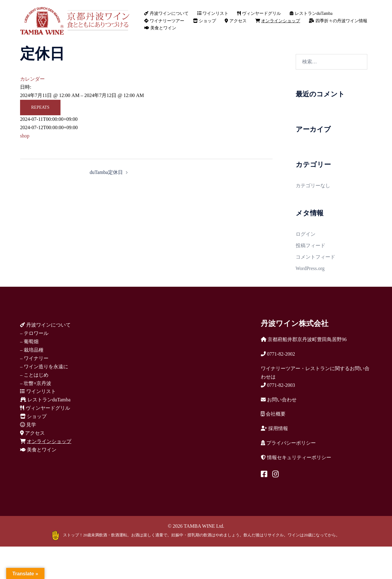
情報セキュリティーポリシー (296, 457)
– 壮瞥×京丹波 (36, 383)
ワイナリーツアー (164, 21)
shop (25, 136)
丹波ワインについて (166, 13)
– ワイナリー (34, 358)
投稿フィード (311, 245)
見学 (28, 425)
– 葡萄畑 (29, 342)
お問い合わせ (279, 400)
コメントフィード (315, 257)
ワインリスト (213, 13)
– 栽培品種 (32, 350)
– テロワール (34, 333)
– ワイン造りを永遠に (44, 367)
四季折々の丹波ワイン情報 (338, 21)
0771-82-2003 (278, 385)
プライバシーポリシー (288, 443)
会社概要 (273, 414)
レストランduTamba (311, 13)
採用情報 (274, 428)
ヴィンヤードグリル (259, 13)
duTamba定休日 (106, 172)
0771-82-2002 (278, 354)
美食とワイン (160, 28)
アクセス (236, 21)
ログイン (306, 234)
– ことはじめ (34, 375)
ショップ (205, 21)
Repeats (40, 107)
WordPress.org (310, 268)
